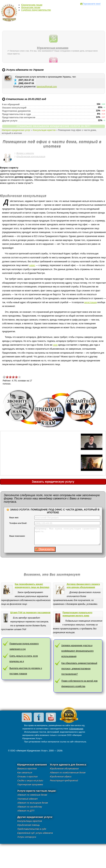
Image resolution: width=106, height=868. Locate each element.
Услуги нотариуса (27, 837)
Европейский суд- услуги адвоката (35, 833)
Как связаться (25, 773)
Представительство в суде (32, 829)
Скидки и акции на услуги (30, 781)
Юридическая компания (53, 48)
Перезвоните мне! (92, 4)
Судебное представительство (36, 10)
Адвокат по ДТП (26, 811)
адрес (32, 265)
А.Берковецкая (76, 729)
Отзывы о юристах (27, 777)
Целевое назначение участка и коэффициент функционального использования (77, 651)
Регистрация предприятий (64, 781)
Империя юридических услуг (10, 14)
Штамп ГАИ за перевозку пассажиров (30, 613)
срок (55, 345)
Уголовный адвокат (27, 799)
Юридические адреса (61, 777)
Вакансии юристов (27, 769)
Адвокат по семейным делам (32, 795)
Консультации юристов (44, 130)
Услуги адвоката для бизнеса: (68, 765)
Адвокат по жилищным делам (33, 803)
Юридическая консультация (31, 157)
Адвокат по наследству (30, 807)
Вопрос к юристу (25, 153)
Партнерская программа (30, 784)
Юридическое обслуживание (64, 769)
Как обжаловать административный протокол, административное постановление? (79, 669)
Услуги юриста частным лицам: (37, 791)
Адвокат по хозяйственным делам (68, 773)
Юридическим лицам (32, 5)
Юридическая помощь (29, 825)
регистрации (91, 302)
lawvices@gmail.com (47, 87)
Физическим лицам (31, 7)
